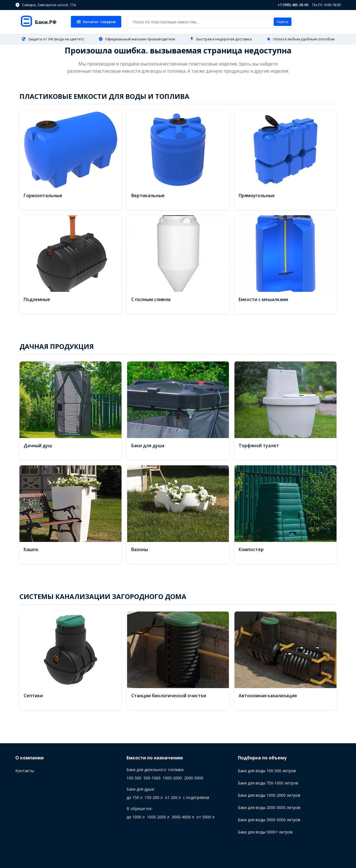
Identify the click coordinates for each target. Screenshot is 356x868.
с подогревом (196, 797)
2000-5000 (194, 778)
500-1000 (152, 778)
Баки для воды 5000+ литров (265, 832)
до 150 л (134, 797)
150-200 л (154, 797)
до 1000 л (136, 817)
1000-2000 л (158, 817)
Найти (283, 22)
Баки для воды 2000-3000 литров (269, 807)
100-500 (134, 778)
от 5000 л (205, 817)
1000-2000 (172, 778)
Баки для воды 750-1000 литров (268, 783)
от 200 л (173, 797)
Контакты (25, 771)
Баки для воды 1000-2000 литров (269, 795)
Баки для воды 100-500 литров (267, 771)
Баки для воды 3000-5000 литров (269, 820)
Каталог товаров (96, 22)
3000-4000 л (183, 817)
